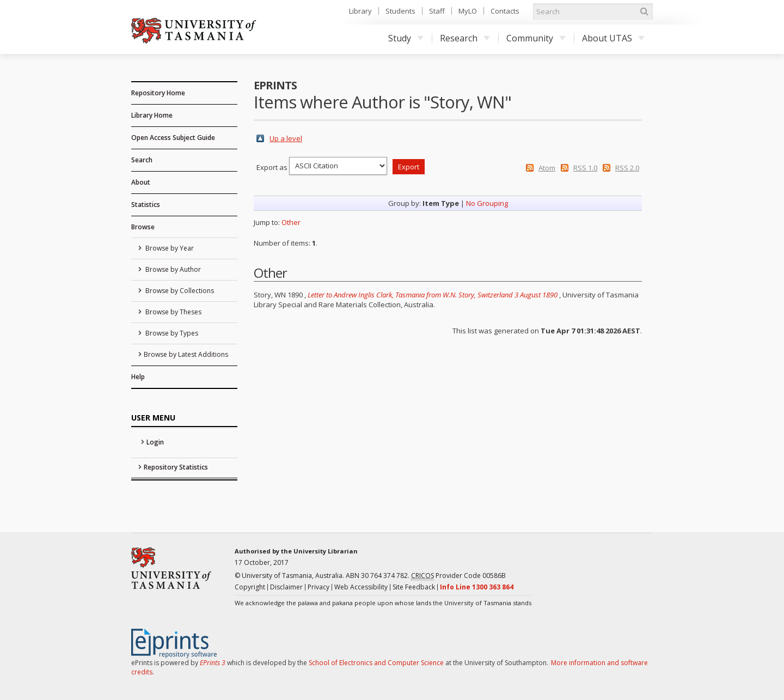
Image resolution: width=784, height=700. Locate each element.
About (141, 182)
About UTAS (613, 38)
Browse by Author (172, 269)
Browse (143, 227)
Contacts (505, 11)
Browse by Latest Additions (186, 354)
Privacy (318, 587)
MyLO (468, 11)
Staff (437, 11)
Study (406, 38)
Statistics (146, 205)
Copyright (250, 587)
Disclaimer (286, 587)
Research (465, 38)
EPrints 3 (213, 663)
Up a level (286, 138)
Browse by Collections (179, 291)
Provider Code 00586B (458, 576)
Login (155, 442)
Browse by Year (169, 248)
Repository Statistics (176, 467)
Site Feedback (414, 587)
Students (400, 11)
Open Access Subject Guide (173, 138)
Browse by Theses (173, 312)
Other (291, 222)
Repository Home (158, 93)
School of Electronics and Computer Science (376, 663)
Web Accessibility (361, 587)
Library (360, 11)
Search (142, 160)
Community (536, 38)
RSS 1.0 (585, 168)
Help (138, 377)
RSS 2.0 (627, 168)
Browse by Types (171, 333)
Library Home (152, 115)
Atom (547, 168)
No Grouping (487, 203)
